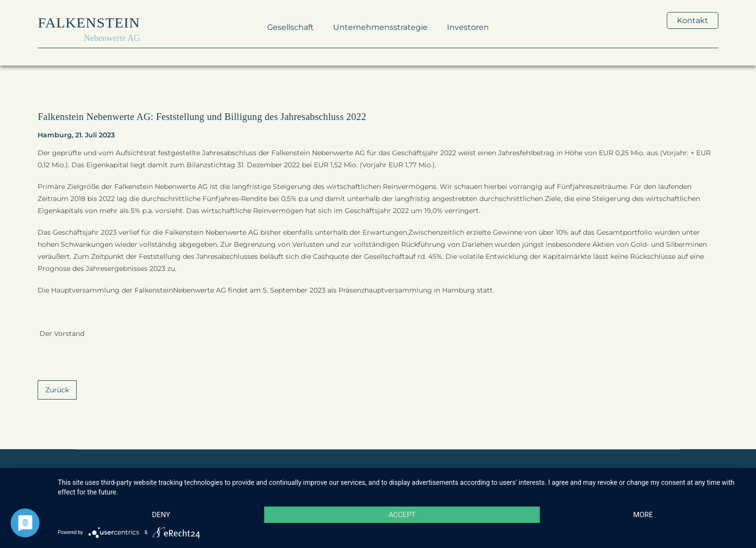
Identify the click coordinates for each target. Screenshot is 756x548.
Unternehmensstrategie (380, 27)
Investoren (468, 27)
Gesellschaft (290, 27)
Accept (402, 515)
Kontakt (693, 20)
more (643, 515)
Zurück (57, 390)
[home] (89, 27)
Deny (161, 515)
